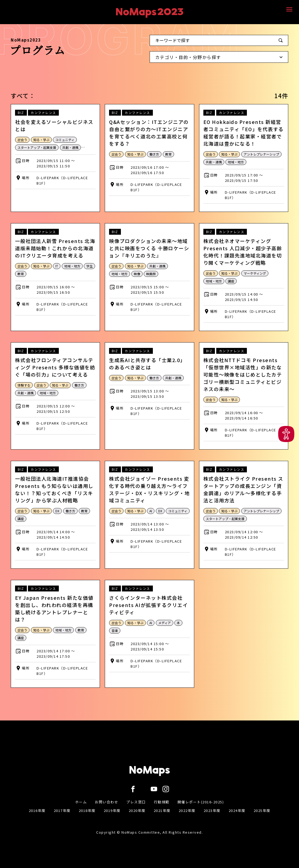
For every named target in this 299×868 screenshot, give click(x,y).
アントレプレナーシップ (261, 154)
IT (57, 266)
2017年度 (62, 810)
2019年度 (112, 810)
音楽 (115, 630)
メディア (165, 623)
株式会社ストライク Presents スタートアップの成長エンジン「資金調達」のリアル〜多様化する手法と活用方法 (243, 489)
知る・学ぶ (41, 140)
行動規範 (162, 802)
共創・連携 (70, 147)
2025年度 (262, 810)
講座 (231, 281)
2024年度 (237, 810)
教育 (168, 154)
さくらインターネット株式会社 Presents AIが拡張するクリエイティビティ (148, 605)
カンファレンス (43, 113)
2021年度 (162, 810)
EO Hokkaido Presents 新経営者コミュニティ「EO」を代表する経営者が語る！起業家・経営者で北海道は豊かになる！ (244, 133)
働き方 (154, 154)
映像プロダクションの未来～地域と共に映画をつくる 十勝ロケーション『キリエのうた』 (149, 248)
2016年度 (37, 810)
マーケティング (255, 273)
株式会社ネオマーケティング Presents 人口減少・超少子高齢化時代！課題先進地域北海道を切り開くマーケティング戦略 (243, 252)
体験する (24, 385)
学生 (89, 266)
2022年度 (187, 810)
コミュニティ (65, 140)
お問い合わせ (107, 802)
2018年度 (87, 810)
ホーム (81, 802)
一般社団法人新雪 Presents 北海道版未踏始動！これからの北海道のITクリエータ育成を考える (55, 248)
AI (151, 511)
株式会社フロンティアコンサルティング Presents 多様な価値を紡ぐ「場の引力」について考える (55, 367)
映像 (137, 274)
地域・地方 (236, 162)
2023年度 (212, 810)
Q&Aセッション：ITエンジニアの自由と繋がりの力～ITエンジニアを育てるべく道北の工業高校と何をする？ (149, 133)
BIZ (21, 113)
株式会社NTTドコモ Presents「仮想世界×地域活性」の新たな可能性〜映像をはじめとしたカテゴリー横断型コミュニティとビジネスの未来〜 (243, 374)
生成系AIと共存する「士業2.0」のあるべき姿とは (147, 364)
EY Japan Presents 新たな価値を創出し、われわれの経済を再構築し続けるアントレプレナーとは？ (54, 608)
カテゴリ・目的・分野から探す (220, 58)
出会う (22, 140)
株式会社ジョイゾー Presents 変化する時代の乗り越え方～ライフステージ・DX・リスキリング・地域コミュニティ (149, 489)
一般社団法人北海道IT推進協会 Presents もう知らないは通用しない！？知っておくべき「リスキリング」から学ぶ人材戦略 (54, 489)
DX (57, 511)
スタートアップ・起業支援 (37, 147)
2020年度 (137, 810)
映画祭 (151, 274)
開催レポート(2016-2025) (201, 802)
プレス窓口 (136, 802)
